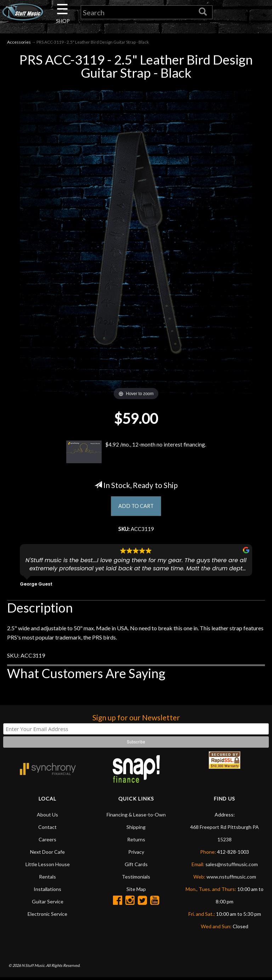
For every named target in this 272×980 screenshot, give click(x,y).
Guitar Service (48, 904)
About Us (47, 817)
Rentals (47, 879)
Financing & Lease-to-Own (136, 817)
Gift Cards (136, 867)
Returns (136, 842)
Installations (47, 892)
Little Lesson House (48, 867)
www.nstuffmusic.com (231, 879)
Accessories (19, 43)
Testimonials (136, 879)
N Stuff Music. (33, 968)
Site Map (136, 892)
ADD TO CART (136, 507)
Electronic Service (47, 916)
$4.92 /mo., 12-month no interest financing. (136, 453)
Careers (47, 842)
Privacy (136, 854)
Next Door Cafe (47, 854)
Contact (47, 829)
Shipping (136, 829)
